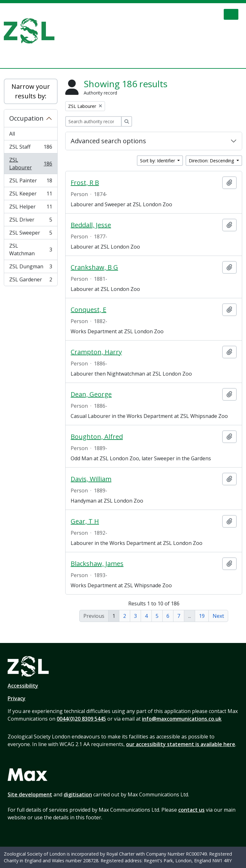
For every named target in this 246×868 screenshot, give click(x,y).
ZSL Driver (31, 221)
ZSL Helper (31, 208)
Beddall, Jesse (91, 225)
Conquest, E (88, 310)
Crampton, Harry (96, 352)
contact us (191, 810)
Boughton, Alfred (97, 437)
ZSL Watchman (31, 250)
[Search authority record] (93, 121)
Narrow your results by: (31, 91)
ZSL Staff (31, 148)
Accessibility (23, 686)
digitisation (78, 794)
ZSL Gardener (31, 281)
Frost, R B (85, 183)
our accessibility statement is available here (181, 744)
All (12, 134)
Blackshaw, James (97, 564)
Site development (30, 794)
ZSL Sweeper (31, 234)
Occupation (26, 118)
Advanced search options (108, 141)
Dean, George (91, 394)
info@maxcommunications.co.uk (182, 719)
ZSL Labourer (31, 164)
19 (202, 616)
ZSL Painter (31, 182)
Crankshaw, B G (94, 267)
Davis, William (91, 479)
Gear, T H (85, 521)
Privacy (17, 698)
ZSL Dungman (31, 268)
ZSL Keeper (31, 195)
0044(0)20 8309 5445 (81, 719)
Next (218, 616)
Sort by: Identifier (158, 161)
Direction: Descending (212, 161)
